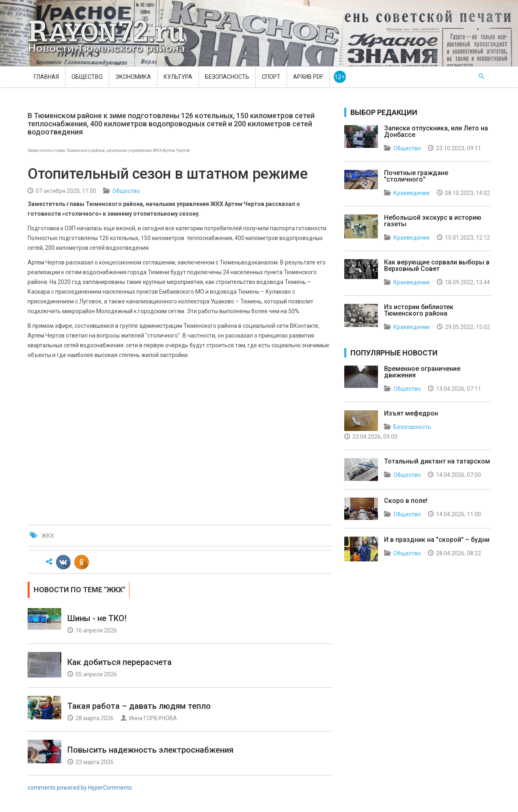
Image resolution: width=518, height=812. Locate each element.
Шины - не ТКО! (97, 618)
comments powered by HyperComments (80, 788)
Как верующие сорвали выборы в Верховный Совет (437, 265)
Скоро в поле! (406, 501)
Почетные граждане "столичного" (416, 176)
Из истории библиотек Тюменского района (419, 310)
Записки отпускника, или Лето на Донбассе (436, 131)
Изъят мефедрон (411, 413)
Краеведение (412, 193)
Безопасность (227, 77)
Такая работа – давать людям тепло (139, 706)
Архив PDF (308, 77)
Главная (46, 77)
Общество (87, 77)
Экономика (133, 77)
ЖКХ (48, 536)
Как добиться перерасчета (120, 662)
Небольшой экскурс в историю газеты (433, 221)
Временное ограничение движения (422, 372)
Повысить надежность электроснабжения (150, 750)
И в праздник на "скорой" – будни (437, 540)
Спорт (271, 77)
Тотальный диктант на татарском (437, 461)
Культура (178, 77)
